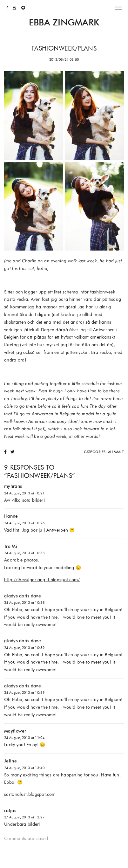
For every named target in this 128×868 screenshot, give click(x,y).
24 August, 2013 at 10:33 (24, 553)
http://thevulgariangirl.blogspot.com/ (42, 580)
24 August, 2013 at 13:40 (24, 768)
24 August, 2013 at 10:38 (24, 603)
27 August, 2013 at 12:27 (24, 817)
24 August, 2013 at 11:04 (24, 738)
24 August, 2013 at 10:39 (24, 648)
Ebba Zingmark (64, 22)
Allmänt (116, 452)
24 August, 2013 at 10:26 (24, 523)
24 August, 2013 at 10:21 (24, 493)
